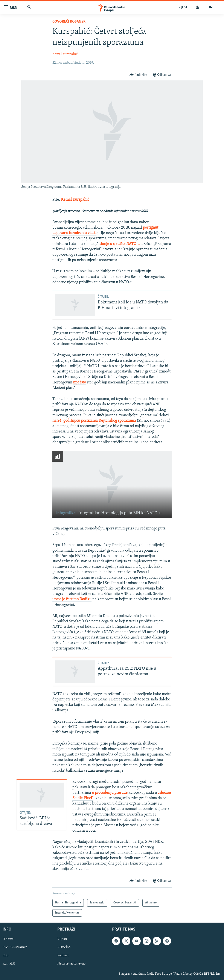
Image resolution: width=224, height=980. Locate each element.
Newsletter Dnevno (71, 964)
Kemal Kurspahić (65, 54)
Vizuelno (64, 947)
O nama (8, 939)
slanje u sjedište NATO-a (120, 244)
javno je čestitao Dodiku (72, 599)
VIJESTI (183, 7)
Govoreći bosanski (69, 22)
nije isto (79, 382)
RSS (6, 955)
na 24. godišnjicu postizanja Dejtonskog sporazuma (94, 421)
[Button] (138, 75)
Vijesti (62, 939)
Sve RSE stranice (15, 947)
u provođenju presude (110, 793)
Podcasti (63, 955)
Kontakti (9, 964)
